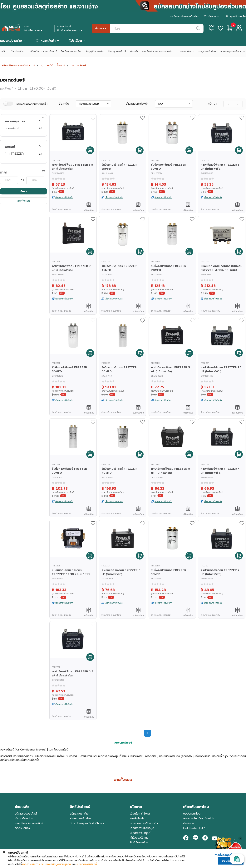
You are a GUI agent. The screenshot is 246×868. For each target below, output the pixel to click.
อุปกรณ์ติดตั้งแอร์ (53, 65)
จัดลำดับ (64, 104)
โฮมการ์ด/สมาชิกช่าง (184, 16)
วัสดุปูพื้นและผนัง (94, 51)
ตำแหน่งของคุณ (70, 31)
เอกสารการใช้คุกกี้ (140, 833)
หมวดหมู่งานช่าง (11, 41)
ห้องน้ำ (134, 51)
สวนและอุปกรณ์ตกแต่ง (233, 51)
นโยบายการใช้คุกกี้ (86, 864)
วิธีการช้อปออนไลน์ (26, 814)
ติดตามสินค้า (22, 828)
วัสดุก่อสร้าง (18, 51)
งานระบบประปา (186, 51)
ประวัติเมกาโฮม (192, 814)
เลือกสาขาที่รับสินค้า (64, 197)
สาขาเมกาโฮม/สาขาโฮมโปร (199, 818)
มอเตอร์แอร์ (79, 65)
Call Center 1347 (194, 828)
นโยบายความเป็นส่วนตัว (144, 823)
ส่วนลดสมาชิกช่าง (80, 818)
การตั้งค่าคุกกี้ (223, 855)
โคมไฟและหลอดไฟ (71, 51)
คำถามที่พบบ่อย (24, 818)
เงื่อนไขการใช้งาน (140, 814)
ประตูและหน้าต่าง (207, 51)
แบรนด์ (10, 147)
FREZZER (17, 154)
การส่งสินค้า (137, 818)
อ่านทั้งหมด (123, 780)
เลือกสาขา (34, 31)
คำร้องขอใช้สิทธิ (139, 838)
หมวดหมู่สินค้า (15, 121)
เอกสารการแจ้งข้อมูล (142, 828)
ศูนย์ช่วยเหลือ (236, 16)
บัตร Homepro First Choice (87, 823)
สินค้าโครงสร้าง (139, 843)
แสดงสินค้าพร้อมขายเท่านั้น (32, 104)
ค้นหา (24, 191)
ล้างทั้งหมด (24, 201)
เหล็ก (4, 51)
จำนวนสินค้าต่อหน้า (137, 104)
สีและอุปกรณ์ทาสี (117, 51)
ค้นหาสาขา (212, 16)
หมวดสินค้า (48, 41)
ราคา (4, 172)
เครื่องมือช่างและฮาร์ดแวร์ (43, 51)
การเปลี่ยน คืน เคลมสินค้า (30, 823)
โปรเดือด (76, 41)
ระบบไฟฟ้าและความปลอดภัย (158, 51)
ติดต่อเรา (189, 823)
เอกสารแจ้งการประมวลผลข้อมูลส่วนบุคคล (47, 864)
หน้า (212, 104)
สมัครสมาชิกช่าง (79, 814)
